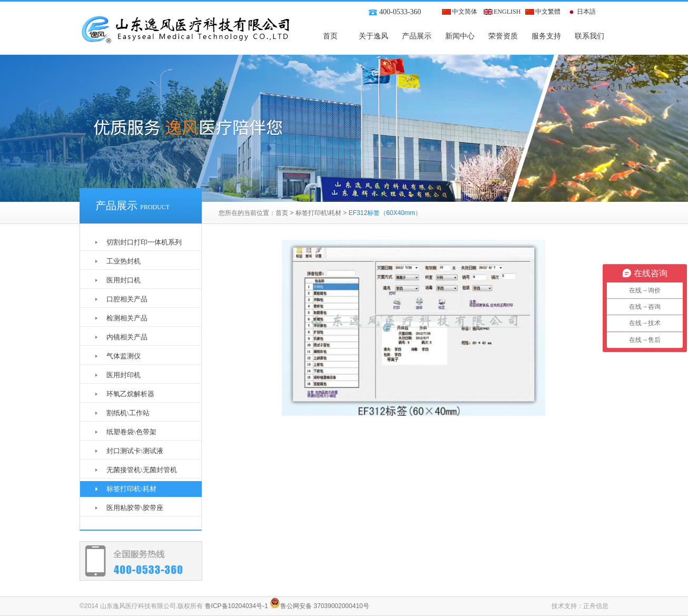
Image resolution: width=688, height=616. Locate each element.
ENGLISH (507, 12)
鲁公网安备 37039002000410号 (320, 606)
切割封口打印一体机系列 (144, 242)
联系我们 (589, 36)
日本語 (586, 12)
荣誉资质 (503, 36)
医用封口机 (124, 280)
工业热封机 (124, 261)
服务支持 (546, 36)
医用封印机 (124, 375)
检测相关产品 (127, 318)
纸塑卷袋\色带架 (131, 432)
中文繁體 (548, 12)
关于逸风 (374, 36)
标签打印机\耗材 (318, 213)
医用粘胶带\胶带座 (135, 508)
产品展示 (417, 36)
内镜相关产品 (127, 337)
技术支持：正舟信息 (580, 606)
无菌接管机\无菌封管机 (142, 470)
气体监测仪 (124, 356)
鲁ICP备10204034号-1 (237, 606)
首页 (330, 36)
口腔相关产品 (127, 299)
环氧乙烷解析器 (130, 394)
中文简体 (465, 12)
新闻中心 (460, 36)
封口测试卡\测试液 (135, 451)
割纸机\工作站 (128, 413)
